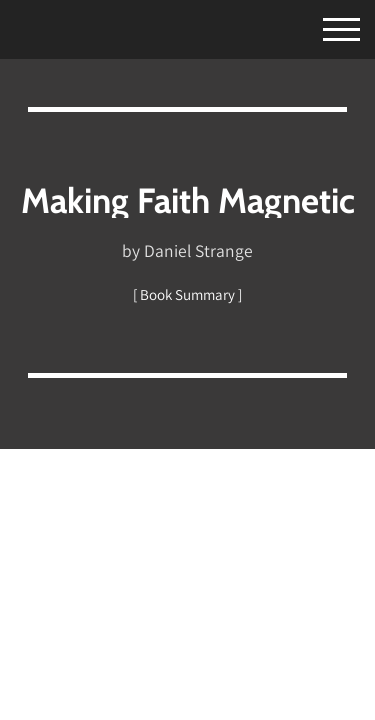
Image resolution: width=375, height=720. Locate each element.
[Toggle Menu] (324, 26)
